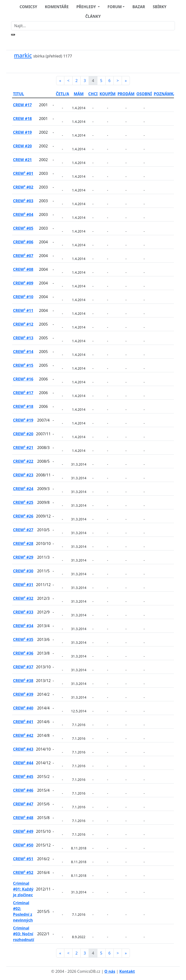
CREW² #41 (23, 722)
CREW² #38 (23, 681)
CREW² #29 (23, 557)
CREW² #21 (23, 448)
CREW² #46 (23, 790)
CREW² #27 (23, 530)
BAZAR (139, 7)
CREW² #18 (23, 406)
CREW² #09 (23, 283)
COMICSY (28, 7)
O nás (110, 971)
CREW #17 (22, 105)
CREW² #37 (23, 667)
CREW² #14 (23, 352)
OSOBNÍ (144, 94)
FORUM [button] (115, 7)
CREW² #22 (23, 461)
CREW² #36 (23, 653)
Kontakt (127, 971)
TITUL (19, 94)
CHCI (93, 94)
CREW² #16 (23, 379)
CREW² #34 (23, 626)
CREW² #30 (23, 571)
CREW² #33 (23, 612)
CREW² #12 (23, 324)
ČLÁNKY (93, 16)
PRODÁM (126, 94)
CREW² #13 (23, 338)
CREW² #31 (23, 585)
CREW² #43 (23, 749)
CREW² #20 (23, 434)
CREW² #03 (23, 201)
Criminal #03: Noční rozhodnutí (24, 934)
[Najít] (93, 26)
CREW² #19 (23, 420)
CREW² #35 (23, 639)
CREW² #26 (23, 516)
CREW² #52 (23, 873)
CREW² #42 (23, 735)
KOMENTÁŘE (57, 7)
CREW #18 (22, 119)
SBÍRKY (160, 7)
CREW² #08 (23, 269)
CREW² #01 (23, 173)
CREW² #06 (23, 242)
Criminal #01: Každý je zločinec (23, 889)
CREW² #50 (23, 845)
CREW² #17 (23, 393)
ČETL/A (63, 94)
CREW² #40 (23, 708)
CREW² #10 (23, 297)
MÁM (79, 94)
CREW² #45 (23, 777)
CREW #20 (22, 146)
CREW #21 (22, 160)
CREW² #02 (23, 187)
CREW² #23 (23, 475)
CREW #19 (22, 132)
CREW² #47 (23, 804)
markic (23, 55)
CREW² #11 (23, 310)
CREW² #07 (23, 256)
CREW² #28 (23, 544)
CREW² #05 (23, 228)
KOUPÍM (107, 94)
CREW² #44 (23, 763)
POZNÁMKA (165, 94)
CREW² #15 (23, 365)
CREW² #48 (23, 818)
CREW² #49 (23, 831)
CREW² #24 (23, 489)
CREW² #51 (23, 859)
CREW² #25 (23, 502)
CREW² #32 (23, 598)
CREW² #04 (23, 215)
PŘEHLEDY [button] (87, 7)
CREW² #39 (23, 694)
